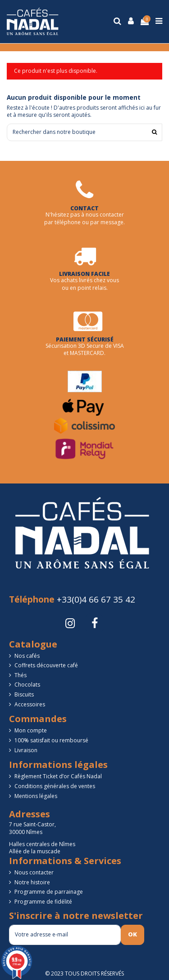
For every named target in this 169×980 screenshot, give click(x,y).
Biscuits (24, 695)
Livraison (26, 750)
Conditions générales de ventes (55, 786)
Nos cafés (27, 656)
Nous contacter (34, 873)
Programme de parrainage (49, 892)
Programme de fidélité (43, 902)
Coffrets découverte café (46, 665)
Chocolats (27, 685)
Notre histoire (32, 882)
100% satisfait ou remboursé (51, 741)
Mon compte (31, 731)
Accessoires (30, 705)
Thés (21, 675)
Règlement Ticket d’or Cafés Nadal (58, 776)
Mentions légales (36, 796)
